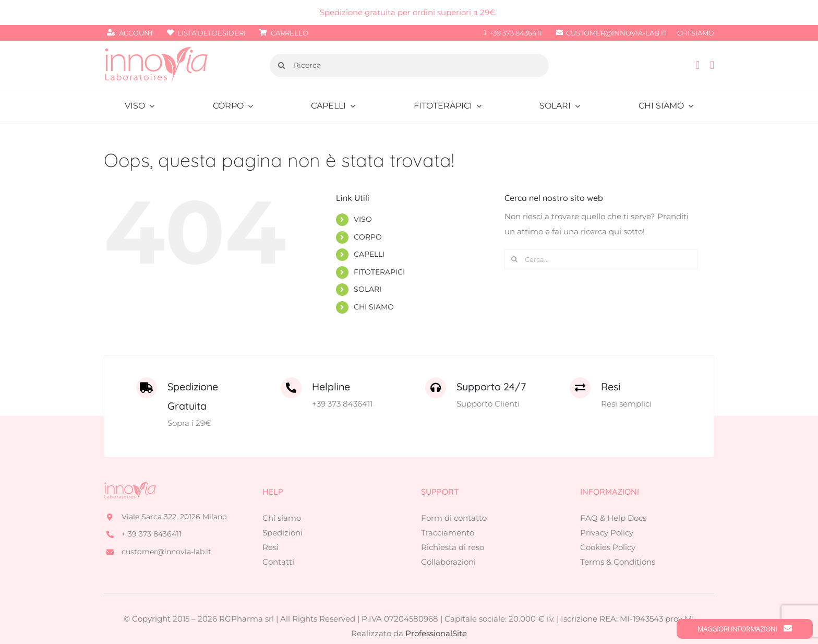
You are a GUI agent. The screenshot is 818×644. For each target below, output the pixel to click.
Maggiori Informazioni (745, 629)
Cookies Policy (608, 524)
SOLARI (368, 289)
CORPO (368, 237)
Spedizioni (282, 510)
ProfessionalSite (436, 610)
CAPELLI (369, 254)
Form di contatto (454, 495)
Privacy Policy (607, 510)
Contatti (278, 539)
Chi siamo (282, 495)
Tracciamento (448, 510)
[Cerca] (281, 65)
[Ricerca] (409, 65)
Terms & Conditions (618, 539)
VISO (363, 219)
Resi (270, 524)
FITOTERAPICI (379, 272)
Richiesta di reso (453, 524)
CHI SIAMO (374, 307)
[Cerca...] (601, 259)
